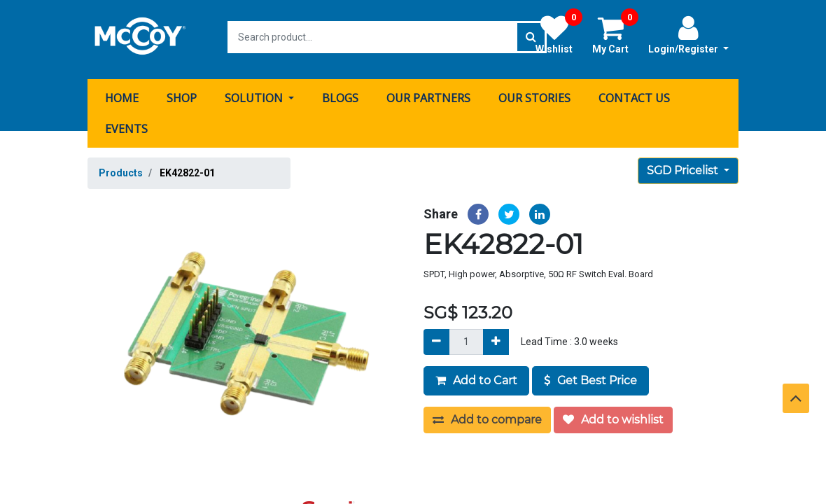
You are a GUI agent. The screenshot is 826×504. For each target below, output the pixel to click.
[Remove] (436, 337)
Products (121, 168)
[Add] (496, 337)
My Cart (615, 34)
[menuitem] (122, 93)
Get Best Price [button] (590, 376)
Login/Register (688, 34)
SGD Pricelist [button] (684, 166)
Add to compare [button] (487, 415)
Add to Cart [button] (476, 376)
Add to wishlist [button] (613, 415)
